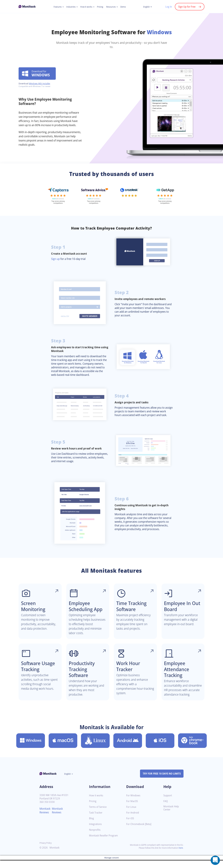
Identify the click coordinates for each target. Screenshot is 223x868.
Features (56, 7)
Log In (167, 7)
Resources (112, 7)
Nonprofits (95, 838)
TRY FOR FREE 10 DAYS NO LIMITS (160, 782)
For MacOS (132, 809)
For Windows (134, 804)
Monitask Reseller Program (105, 844)
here (181, 856)
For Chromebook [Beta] (140, 832)
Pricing (101, 7)
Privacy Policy (46, 851)
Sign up (56, 259)
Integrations (96, 832)
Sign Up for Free (186, 7)
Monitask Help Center (172, 816)
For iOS (130, 827)
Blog (92, 827)
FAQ (166, 809)
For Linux (132, 815)
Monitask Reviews (45, 819)
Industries (70, 7)
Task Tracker (96, 821)
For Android (133, 821)
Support (168, 804)
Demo (125, 7)
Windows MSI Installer (41, 81)
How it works (86, 7)
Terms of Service (99, 815)
